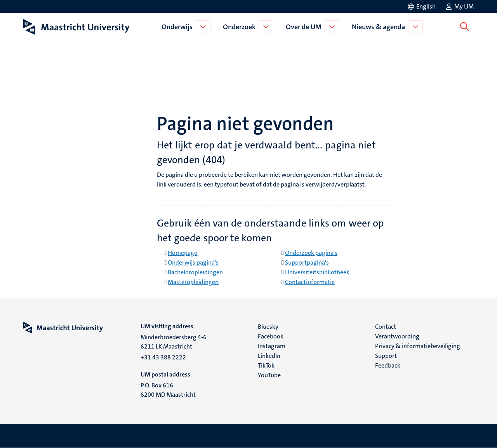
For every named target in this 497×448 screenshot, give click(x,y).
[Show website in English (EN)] (421, 6)
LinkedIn (269, 356)
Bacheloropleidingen (195, 272)
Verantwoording (397, 336)
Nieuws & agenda (380, 27)
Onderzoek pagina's (311, 253)
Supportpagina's (307, 262)
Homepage (182, 253)
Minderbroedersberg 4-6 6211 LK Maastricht (174, 342)
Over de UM (305, 27)
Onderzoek (241, 27)
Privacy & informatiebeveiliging (418, 346)
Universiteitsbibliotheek (317, 272)
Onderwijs (179, 27)
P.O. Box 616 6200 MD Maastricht (168, 390)
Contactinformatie (310, 282)
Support (386, 356)
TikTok (266, 365)
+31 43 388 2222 (163, 357)
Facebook (271, 336)
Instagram (272, 346)
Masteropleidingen (193, 282)
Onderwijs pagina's (193, 262)
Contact (386, 327)
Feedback (388, 365)
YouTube (269, 375)
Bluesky (268, 327)
